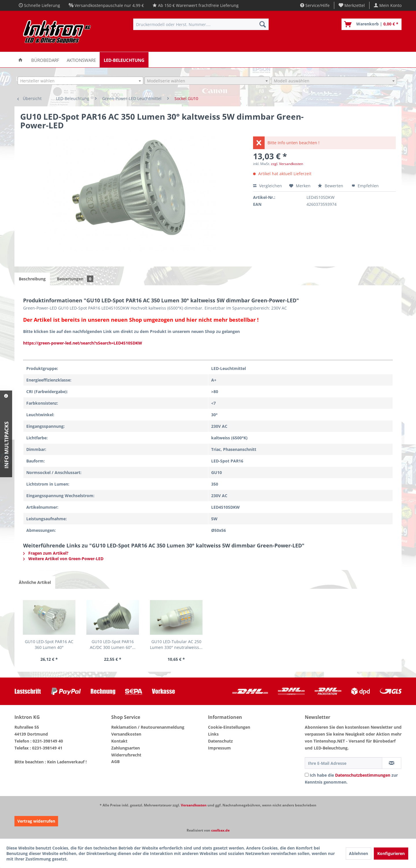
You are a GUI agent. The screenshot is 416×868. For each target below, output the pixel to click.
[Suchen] (263, 24)
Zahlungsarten (126, 748)
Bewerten (331, 186)
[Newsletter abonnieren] (392, 763)
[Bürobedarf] (45, 60)
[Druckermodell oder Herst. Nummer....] (201, 24)
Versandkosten (126, 734)
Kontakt (119, 741)
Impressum (219, 748)
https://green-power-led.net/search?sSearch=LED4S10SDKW (83, 343)
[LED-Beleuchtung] (124, 60)
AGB (115, 761)
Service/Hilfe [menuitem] (315, 5)
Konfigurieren (391, 853)
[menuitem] (352, 5)
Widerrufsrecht (126, 755)
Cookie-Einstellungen (229, 727)
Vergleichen (268, 186)
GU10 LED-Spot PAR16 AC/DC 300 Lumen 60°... (113, 644)
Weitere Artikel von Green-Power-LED (63, 559)
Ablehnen (359, 853)
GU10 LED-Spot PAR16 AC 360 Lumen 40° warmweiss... (49, 645)
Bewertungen (75, 279)
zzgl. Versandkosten (287, 164)
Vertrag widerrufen (36, 821)
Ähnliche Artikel (35, 582)
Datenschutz (220, 741)
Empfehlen (365, 186)
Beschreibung (32, 279)
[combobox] (80, 81)
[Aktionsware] (81, 60)
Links (213, 734)
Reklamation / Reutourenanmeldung (148, 727)
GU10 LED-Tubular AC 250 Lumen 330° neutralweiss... (176, 644)
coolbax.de (220, 830)
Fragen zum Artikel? (46, 553)
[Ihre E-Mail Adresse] (343, 763)
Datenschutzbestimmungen (363, 775)
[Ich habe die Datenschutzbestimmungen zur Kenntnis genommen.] (307, 775)
